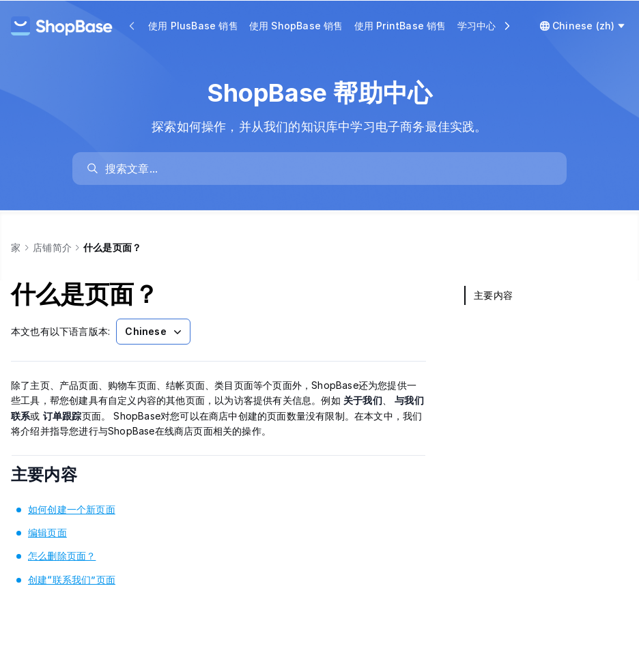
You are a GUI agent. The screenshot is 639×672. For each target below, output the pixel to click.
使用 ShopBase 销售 (296, 26)
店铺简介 (52, 247)
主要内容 (62, 474)
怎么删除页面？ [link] (62, 556)
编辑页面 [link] (47, 532)
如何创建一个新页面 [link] (72, 509)
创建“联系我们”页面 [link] (72, 580)
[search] (326, 169)
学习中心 (477, 26)
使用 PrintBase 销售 (400, 26)
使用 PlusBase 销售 (193, 26)
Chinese (154, 332)
